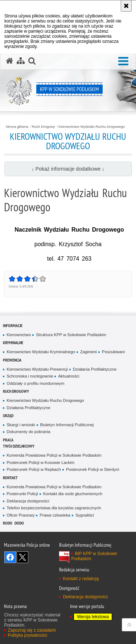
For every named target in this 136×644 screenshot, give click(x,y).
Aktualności (69, 376)
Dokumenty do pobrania (28, 432)
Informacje (13, 325)
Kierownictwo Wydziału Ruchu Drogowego (92, 127)
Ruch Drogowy (44, 127)
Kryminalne (13, 343)
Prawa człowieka (55, 515)
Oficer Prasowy (20, 515)
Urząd (8, 415)
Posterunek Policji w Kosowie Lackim (40, 462)
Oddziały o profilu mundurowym (35, 383)
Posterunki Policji (22, 494)
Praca (8, 440)
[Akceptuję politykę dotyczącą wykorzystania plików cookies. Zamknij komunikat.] (126, 6)
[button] (123, 62)
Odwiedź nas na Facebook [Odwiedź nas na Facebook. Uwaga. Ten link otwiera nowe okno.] (10, 557)
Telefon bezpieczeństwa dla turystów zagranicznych (54, 508)
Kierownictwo (19, 335)
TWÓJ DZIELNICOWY (19, 446)
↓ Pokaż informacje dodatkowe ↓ (68, 169)
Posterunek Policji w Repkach (34, 469)
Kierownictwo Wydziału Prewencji (37, 369)
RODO (8, 523)
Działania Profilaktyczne (95, 369)
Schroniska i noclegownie (30, 376)
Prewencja (12, 360)
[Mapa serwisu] (21, 61)
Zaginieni (88, 352)
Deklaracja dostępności (28, 501)
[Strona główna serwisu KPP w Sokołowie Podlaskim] (9, 61)
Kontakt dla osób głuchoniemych (73, 494)
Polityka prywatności (27, 635)
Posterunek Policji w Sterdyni (92, 469)
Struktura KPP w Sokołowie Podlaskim (71, 335)
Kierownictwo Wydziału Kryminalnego (41, 352)
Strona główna (17, 127)
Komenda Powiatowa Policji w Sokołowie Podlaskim (54, 455)
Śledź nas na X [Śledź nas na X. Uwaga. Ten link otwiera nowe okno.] (22, 557)
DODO (19, 523)
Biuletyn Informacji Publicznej (67, 425)
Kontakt (10, 478)
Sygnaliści (85, 515)
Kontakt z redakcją (81, 579)
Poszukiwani (113, 352)
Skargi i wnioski (21, 425)
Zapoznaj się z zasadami (32, 630)
